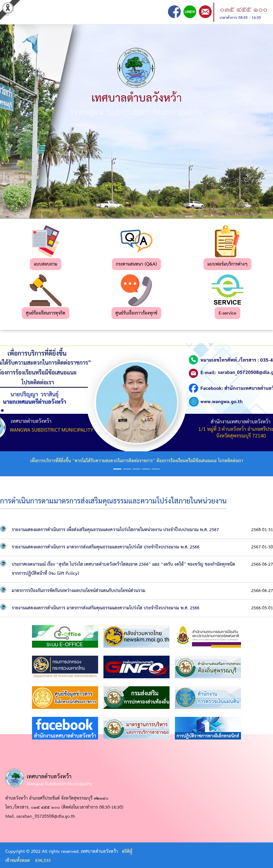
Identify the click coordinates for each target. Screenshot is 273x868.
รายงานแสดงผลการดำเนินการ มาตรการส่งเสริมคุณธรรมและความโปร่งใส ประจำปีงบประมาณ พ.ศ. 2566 (106, 547)
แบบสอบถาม (46, 264)
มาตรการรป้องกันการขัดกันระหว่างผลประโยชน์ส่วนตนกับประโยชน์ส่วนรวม (79, 591)
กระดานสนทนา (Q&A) (136, 264)
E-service (227, 313)
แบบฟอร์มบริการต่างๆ (227, 264)
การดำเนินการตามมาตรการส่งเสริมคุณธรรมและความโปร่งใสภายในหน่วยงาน (113, 501)
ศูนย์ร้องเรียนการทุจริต (46, 313)
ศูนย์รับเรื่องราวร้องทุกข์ (136, 313)
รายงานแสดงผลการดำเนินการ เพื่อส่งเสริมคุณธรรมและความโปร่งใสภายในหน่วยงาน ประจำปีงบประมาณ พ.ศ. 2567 (115, 530)
